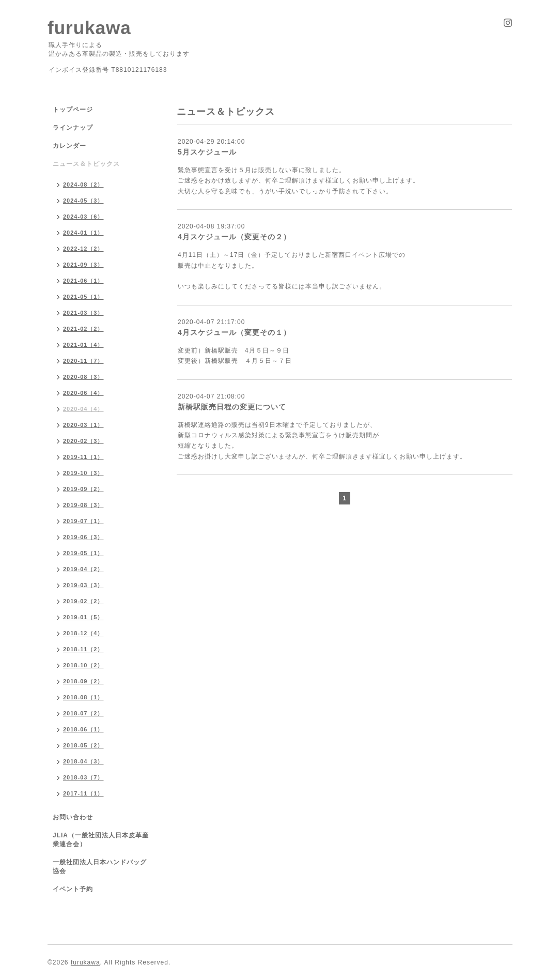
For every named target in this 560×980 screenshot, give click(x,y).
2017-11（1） (83, 793)
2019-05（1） (83, 553)
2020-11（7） (83, 361)
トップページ (73, 110)
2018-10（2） (83, 665)
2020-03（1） (83, 425)
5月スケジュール (207, 152)
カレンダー (69, 146)
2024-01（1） (83, 233)
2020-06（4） (83, 393)
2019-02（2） (83, 601)
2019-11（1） (83, 457)
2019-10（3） (83, 473)
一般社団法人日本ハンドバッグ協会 (100, 867)
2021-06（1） (83, 281)
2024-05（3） (83, 201)
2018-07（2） (83, 713)
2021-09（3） (83, 265)
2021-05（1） (83, 297)
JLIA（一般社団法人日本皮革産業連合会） (101, 840)
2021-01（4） (83, 345)
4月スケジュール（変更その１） (234, 332)
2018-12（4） (83, 633)
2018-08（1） (83, 697)
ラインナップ (73, 128)
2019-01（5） (83, 617)
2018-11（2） (83, 649)
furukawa (89, 28)
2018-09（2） (83, 681)
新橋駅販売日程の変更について (232, 407)
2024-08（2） (83, 185)
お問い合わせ (73, 817)
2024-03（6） (83, 217)
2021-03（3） (83, 313)
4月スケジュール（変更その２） (234, 237)
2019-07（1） (83, 521)
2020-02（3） (83, 441)
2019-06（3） (83, 537)
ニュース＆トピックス (86, 164)
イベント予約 (73, 889)
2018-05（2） (83, 745)
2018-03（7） (83, 777)
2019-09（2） (83, 489)
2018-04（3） (83, 761)
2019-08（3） (83, 505)
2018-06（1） (83, 729)
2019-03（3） (83, 585)
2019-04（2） (83, 569)
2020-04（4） (83, 409)
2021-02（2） (83, 329)
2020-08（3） (83, 377)
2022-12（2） (83, 249)
